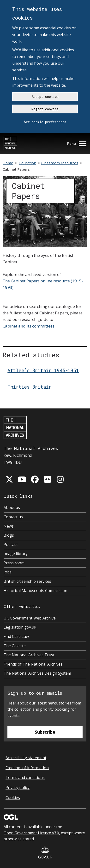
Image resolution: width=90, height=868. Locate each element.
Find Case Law (16, 636)
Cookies (13, 798)
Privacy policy (18, 788)
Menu (77, 144)
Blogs (9, 535)
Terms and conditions (25, 778)
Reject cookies (45, 109)
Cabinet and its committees (29, 326)
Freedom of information (27, 768)
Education (28, 163)
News (9, 526)
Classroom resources (60, 163)
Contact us (13, 517)
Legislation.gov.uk (20, 627)
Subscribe (45, 732)
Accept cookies (45, 97)
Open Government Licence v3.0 (31, 833)
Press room (14, 563)
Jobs (8, 572)
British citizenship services (27, 581)
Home (8, 163)
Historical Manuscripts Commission (35, 591)
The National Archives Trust (29, 655)
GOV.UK (45, 853)
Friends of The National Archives (33, 664)
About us (12, 508)
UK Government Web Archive (30, 618)
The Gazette (15, 646)
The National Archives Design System (37, 673)
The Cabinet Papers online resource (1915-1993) (43, 284)
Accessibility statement (26, 758)
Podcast (11, 545)
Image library (16, 554)
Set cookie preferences (45, 122)
